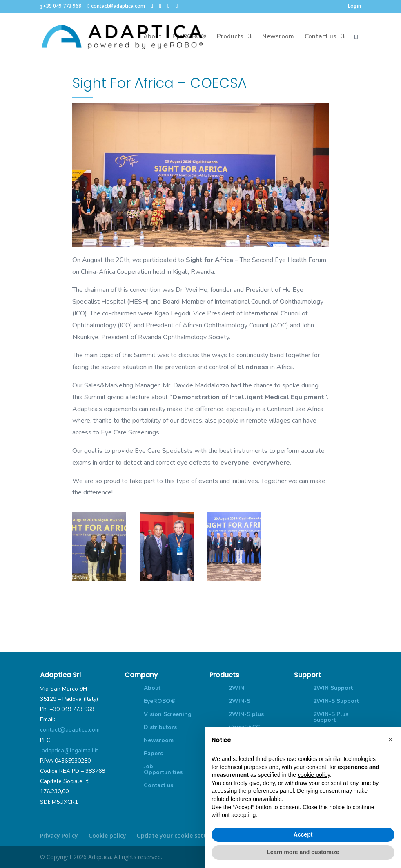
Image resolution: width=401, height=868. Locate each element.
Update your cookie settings (177, 836)
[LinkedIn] (168, 6)
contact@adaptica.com (70, 730)
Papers (153, 753)
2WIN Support (333, 688)
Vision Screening (168, 714)
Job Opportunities (163, 769)
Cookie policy (107, 836)
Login (354, 7)
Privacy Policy (59, 836)
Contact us (321, 38)
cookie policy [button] (314, 775)
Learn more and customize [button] (303, 852)
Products (230, 38)
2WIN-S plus (246, 714)
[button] (390, 740)
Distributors (160, 727)
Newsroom (278, 38)
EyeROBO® (189, 38)
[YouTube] (177, 6)
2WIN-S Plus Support (331, 717)
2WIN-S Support (336, 701)
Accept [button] (303, 834)
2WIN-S (239, 701)
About (153, 38)
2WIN (236, 688)
